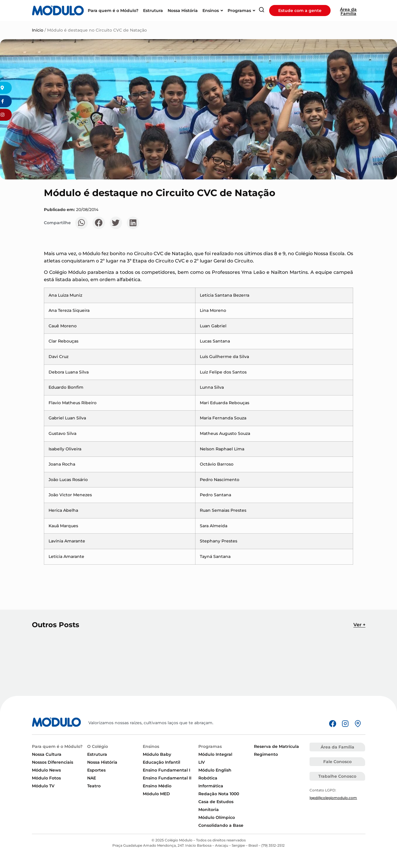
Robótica (208, 778)
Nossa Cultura (47, 754)
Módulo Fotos (46, 778)
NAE (92, 778)
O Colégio (98, 746)
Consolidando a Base (221, 825)
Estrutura (97, 754)
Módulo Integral (215, 754)
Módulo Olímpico (217, 817)
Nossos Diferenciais (53, 762)
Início (38, 30)
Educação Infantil (161, 762)
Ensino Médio (157, 786)
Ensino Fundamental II (167, 778)
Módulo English (215, 770)
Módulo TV (43, 786)
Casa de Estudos (216, 802)
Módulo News (46, 770)
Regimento (266, 754)
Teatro (94, 786)
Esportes (96, 770)
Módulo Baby (157, 754)
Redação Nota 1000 (219, 794)
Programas (210, 746)
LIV (202, 762)
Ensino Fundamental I (166, 770)
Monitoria (209, 810)
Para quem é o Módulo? (57, 746)
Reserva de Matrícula (276, 746)
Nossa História (102, 762)
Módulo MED (156, 794)
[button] (81, 223)
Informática (211, 786)
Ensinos (151, 746)
